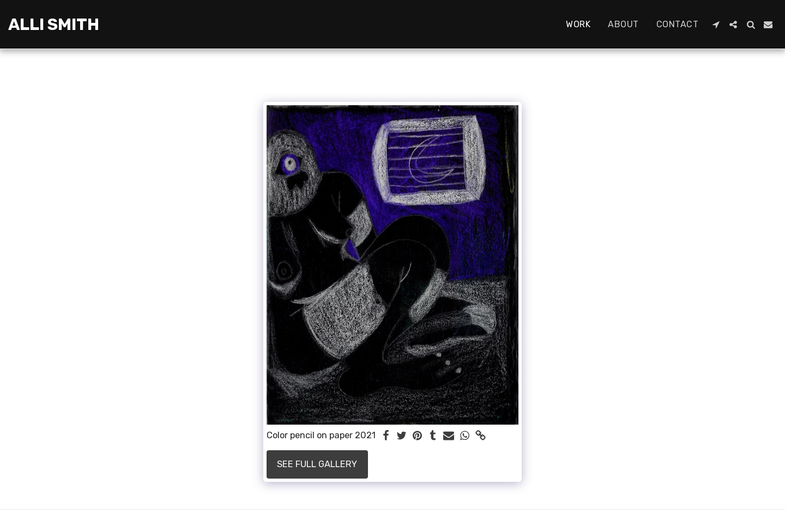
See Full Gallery (317, 464)
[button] (716, 25)
